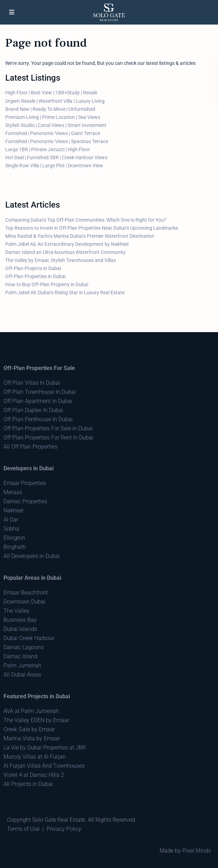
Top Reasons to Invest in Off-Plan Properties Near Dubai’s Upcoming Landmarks (92, 228)
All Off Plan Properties (30, 447)
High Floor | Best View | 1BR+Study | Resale (51, 93)
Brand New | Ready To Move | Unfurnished (50, 109)
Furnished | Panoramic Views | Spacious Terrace (57, 141)
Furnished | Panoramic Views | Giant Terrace (53, 133)
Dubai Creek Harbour (29, 638)
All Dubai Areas (22, 675)
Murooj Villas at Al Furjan (35, 757)
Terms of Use (23, 829)
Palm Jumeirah (22, 665)
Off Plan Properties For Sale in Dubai (48, 428)
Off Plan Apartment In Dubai (38, 401)
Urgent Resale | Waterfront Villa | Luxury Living (55, 101)
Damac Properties (25, 501)
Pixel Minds (197, 851)
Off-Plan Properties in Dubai (35, 276)
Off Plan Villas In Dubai (32, 383)
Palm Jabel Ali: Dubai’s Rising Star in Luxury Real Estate (65, 292)
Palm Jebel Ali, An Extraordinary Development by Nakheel (67, 244)
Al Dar (11, 520)
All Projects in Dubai (28, 784)
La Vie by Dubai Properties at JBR (45, 748)
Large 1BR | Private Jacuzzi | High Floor (48, 149)
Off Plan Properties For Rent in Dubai (48, 438)
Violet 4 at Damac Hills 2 (34, 775)
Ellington (14, 538)
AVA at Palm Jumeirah (31, 711)
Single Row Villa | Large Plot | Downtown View (54, 166)
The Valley (16, 611)
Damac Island (20, 656)
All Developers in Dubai (32, 556)
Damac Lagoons (24, 647)
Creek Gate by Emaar (29, 729)
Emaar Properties (25, 483)
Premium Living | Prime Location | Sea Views (53, 117)
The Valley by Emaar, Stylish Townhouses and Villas (61, 260)
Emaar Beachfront (26, 593)
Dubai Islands (20, 629)
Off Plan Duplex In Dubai (33, 410)
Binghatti (15, 547)
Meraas (13, 492)
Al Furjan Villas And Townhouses (44, 766)
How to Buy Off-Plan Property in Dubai (47, 284)
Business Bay (20, 620)
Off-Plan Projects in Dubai (33, 268)
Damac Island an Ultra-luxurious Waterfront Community (65, 252)
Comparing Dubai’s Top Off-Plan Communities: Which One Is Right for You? (86, 220)
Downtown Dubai (24, 602)
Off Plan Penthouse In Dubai (38, 419)
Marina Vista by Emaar (32, 738)
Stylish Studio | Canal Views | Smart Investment (56, 125)
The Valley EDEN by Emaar (36, 720)
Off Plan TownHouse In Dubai (40, 392)
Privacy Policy (64, 829)
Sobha (11, 529)
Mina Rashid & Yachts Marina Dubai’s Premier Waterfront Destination (80, 236)
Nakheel (13, 510)
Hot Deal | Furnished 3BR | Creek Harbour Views (56, 157)
